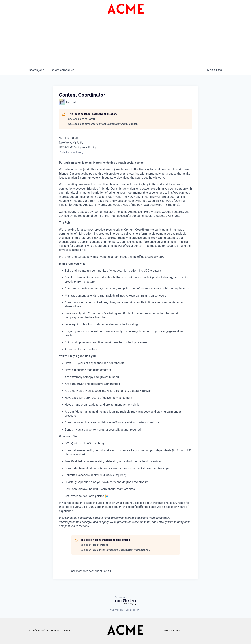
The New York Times (135, 197)
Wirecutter (77, 201)
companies (62, 70)
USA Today (97, 201)
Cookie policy (132, 610)
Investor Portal (171, 631)
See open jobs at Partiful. (83, 119)
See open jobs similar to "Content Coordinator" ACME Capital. (103, 124)
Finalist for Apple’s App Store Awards (83, 205)
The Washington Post (107, 197)
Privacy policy (116, 610)
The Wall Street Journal (165, 197)
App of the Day (132, 205)
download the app (128, 178)
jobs (37, 70)
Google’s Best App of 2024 (165, 201)
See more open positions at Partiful (91, 571)
